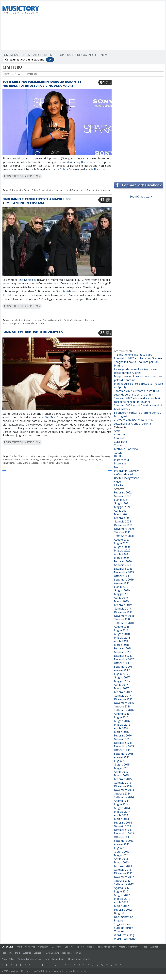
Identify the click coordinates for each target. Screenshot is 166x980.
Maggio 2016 (122, 725)
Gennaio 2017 (123, 696)
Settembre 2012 (124, 884)
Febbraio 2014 (123, 823)
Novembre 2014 (124, 790)
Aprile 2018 (121, 641)
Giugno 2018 (122, 634)
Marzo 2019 (121, 601)
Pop (61, 55)
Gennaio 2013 (123, 870)
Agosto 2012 (122, 888)
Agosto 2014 (122, 801)
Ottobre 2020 (122, 532)
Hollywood (75, 456)
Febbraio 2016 (123, 735)
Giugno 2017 (122, 677)
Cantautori (121, 438)
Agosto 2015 (122, 757)
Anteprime (121, 434)
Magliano (90, 320)
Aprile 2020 (121, 554)
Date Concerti (52, 953)
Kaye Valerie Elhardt (62, 459)
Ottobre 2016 (122, 706)
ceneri (29, 320)
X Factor (119, 485)
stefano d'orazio (124, 474)
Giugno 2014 (122, 808)
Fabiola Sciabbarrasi (74, 320)
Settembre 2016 (124, 710)
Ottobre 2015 (122, 750)
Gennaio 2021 (123, 521)
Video (117, 482)
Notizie (50, 55)
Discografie (15, 953)
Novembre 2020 (124, 529)
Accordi (27, 953)
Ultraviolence (62, 463)
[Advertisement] (97, 26)
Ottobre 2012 (122, 881)
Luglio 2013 (121, 848)
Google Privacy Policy (55, 959)
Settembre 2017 (124, 667)
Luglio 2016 (121, 717)
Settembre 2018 (124, 623)
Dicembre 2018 (123, 612)
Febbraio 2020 (123, 561)
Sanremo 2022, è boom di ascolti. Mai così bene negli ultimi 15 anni (137, 400)
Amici (37, 55)
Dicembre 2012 (123, 873)
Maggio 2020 (122, 551)
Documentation (124, 917)
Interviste (120, 463)
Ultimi (78, 953)
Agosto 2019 (122, 583)
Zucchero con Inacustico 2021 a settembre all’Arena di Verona (133, 422)
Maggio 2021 (122, 507)
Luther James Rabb (12, 463)
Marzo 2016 (121, 732)
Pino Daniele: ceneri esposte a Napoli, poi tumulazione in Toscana (37, 201)
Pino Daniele (26, 280)
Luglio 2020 (121, 543)
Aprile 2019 (121, 598)
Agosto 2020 (122, 540)
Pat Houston (93, 190)
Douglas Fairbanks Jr (58, 456)
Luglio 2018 (121, 630)
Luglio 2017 (121, 674)
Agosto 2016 (122, 714)
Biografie (38, 953)
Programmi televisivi (127, 471)
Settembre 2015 (124, 754)
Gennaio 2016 (123, 739)
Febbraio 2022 (123, 492)
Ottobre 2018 (122, 619)
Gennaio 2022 (123, 496)
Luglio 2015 (121, 761)
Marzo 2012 (121, 906)
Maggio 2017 (122, 681)
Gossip (118, 453)
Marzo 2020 (121, 558)
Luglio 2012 (121, 891)
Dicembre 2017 (123, 656)
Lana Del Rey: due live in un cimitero (33, 332)
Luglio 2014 (121, 804)
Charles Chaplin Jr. (19, 456)
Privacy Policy (8, 959)
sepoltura (106, 190)
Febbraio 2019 (123, 605)
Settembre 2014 (124, 797)
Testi (4, 953)
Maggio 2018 (122, 638)
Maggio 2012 (122, 899)
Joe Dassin (45, 459)
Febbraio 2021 (123, 518)
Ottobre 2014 (122, 794)
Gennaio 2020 (123, 565)
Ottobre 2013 (122, 837)
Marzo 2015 (121, 775)
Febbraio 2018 (123, 648)
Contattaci (11, 55)
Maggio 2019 (122, 594)
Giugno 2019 (122, 590)
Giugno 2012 (122, 895)
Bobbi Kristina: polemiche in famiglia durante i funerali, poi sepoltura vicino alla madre (42, 84)
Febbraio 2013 (123, 866)
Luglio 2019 (121, 587)
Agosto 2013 (122, 844)
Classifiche (120, 442)
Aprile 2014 (121, 815)
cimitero (50, 190)
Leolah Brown (72, 190)
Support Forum (124, 928)
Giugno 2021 (122, 503)
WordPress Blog (124, 935)
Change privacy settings (79, 959)
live (100, 459)
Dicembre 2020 (123, 525)
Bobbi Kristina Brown (20, 190)
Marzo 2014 (121, 819)
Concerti (119, 445)
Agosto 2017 (122, 670)
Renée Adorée (47, 463)
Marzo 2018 (121, 645)
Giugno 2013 (122, 852)
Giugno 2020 (122, 547)
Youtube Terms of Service (29, 959)
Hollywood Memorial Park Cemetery (20, 459)
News (105, 55)
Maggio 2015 (122, 768)
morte (83, 190)
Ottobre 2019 (122, 576)
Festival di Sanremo (126, 449)
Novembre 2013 (124, 833)
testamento (41, 323)
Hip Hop (119, 456)
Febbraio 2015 (123, 779)
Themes (119, 931)
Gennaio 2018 (123, 652)
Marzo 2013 (121, 862)
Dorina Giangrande (53, 320)
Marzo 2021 (121, 514)
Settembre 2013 (124, 841)
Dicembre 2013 (123, 830)
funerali (60, 190)
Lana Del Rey (46, 417)
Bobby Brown (68, 169)
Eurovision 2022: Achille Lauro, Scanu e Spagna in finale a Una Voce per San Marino (138, 362)
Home (7, 74)
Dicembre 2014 (123, 786)
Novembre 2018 (124, 616)
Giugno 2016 (122, 721)
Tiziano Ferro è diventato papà (133, 355)
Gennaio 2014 (123, 826)
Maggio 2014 (122, 812)
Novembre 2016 (124, 703)
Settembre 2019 (124, 580)
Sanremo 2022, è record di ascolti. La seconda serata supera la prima (136, 393)
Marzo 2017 (121, 688)
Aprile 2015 (121, 772)
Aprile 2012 (121, 902)
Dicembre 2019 (123, 569)
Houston (100, 169)
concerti (42, 456)
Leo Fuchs (92, 459)
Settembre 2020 (124, 536)
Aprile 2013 (121, 859)
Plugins (119, 920)
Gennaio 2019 (123, 609)
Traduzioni (67, 953)
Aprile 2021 (121, 511)
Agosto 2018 (122, 627)
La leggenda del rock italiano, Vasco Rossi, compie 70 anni (136, 371)
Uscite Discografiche (82, 55)
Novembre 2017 (124, 659)
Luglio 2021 (121, 500)
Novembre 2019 (124, 572)
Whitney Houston (81, 162)
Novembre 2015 (124, 746)
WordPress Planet (125, 939)
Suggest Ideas (123, 924)
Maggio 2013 (122, 855)
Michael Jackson (31, 463)
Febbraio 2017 (123, 692)
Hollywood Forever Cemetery (96, 456)
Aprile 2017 (121, 685)
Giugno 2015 (122, 765)
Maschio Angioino (11, 323)
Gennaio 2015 (123, 783)
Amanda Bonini (17, 320)
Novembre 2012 (124, 877)
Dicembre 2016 (123, 699)
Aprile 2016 (121, 728)
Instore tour (122, 460)
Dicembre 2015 (123, 743)
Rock (26, 55)
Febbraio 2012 (123, 910)
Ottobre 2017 (122, 663)
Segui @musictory (141, 197)
